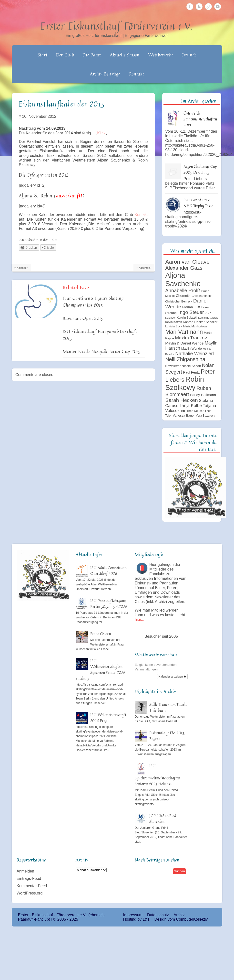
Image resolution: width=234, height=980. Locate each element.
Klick (101, 133)
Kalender (22, 268)
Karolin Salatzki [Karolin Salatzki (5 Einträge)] (187, 318)
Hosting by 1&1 (137, 919)
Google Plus (208, 7)
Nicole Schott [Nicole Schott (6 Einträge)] (191, 366)
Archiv (179, 915)
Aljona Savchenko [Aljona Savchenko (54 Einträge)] (183, 279)
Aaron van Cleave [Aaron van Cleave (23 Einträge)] (187, 262)
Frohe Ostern (101, 634)
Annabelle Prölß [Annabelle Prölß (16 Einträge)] (183, 291)
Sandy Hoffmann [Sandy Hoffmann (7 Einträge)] (203, 395)
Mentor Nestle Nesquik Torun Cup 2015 (102, 351)
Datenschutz (158, 915)
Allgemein (145, 268)
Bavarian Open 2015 (83, 318)
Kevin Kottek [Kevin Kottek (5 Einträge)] (173, 322)
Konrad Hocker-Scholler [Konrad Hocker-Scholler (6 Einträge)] (200, 322)
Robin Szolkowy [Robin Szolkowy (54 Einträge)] (185, 383)
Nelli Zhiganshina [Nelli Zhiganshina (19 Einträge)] (185, 359)
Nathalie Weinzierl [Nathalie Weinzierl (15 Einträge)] (194, 354)
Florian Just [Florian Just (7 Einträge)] (191, 307)
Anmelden (25, 871)
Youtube (218, 7)
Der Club (65, 55)
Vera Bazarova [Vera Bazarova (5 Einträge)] (206, 416)
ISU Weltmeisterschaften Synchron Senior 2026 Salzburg (101, 669)
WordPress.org (30, 893)
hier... (139, 619)
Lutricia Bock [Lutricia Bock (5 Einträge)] (174, 326)
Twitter (199, 7)
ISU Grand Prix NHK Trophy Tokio (198, 203)
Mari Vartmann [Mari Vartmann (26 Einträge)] (184, 332)
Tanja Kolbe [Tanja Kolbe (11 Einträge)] (191, 406)
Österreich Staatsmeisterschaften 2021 (200, 119)
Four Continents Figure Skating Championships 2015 (93, 302)
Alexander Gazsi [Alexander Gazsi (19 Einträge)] (184, 268)
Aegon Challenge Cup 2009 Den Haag (200, 169)
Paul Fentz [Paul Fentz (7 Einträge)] (191, 372)
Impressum (133, 915)
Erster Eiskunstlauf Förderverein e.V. (117, 26)
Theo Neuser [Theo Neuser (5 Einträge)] (195, 411)
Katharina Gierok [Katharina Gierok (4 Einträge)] (208, 318)
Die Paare (92, 55)
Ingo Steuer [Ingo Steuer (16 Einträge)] (191, 312)
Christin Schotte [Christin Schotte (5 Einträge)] (202, 296)
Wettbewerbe (161, 55)
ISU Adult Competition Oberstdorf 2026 (108, 571)
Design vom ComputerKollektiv (181, 919)
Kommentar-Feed (32, 886)
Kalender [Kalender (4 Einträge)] (170, 318)
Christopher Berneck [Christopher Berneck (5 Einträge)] (179, 302)
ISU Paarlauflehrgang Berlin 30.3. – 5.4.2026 (109, 603)
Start (43, 55)
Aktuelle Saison (125, 55)
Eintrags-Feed (29, 878)
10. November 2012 (39, 116)
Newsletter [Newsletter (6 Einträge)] (173, 366)
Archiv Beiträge (105, 74)
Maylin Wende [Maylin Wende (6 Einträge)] (192, 349)
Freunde (189, 55)
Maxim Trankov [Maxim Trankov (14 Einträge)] (191, 338)
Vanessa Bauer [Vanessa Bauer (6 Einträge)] (184, 415)
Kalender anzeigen (172, 677)
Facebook (190, 7)
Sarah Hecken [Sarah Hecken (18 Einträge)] (181, 400)
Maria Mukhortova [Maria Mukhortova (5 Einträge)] (195, 326)
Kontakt (136, 74)
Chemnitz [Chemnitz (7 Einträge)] (183, 296)
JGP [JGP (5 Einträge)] (208, 313)
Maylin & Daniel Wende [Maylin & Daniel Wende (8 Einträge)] (184, 343)
